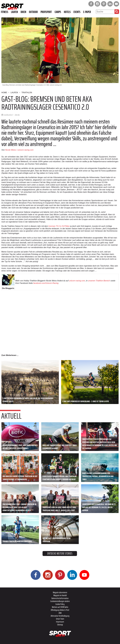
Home (4, 93)
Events (77, 12)
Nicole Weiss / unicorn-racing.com (19, 150)
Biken (23, 12)
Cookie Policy (60, 604)
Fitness (5, 12)
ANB (60, 613)
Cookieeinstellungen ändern (60, 601)
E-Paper (87, 12)
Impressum (60, 622)
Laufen (14, 12)
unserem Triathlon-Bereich (99, 281)
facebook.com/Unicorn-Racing (46, 283)
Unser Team (60, 619)
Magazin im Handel (60, 595)
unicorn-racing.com (77, 281)
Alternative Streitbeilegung (60, 616)
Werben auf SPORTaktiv (60, 607)
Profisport (46, 12)
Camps (58, 12)
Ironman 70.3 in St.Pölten (59, 226)
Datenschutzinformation (60, 598)
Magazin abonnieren (60, 592)
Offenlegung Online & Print (60, 610)
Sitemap (60, 625)
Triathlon (27, 93)
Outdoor (33, 12)
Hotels (67, 12)
